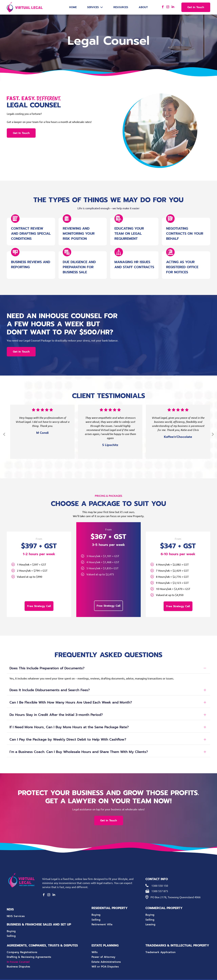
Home (73, 7)
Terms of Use (156, 975)
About (143, 7)
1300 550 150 (160, 876)
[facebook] (163, 7)
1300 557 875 (160, 881)
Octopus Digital (181, 975)
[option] (42, 432)
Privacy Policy (142, 975)
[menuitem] (38, 907)
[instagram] (168, 7)
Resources (121, 7)
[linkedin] (173, 7)
